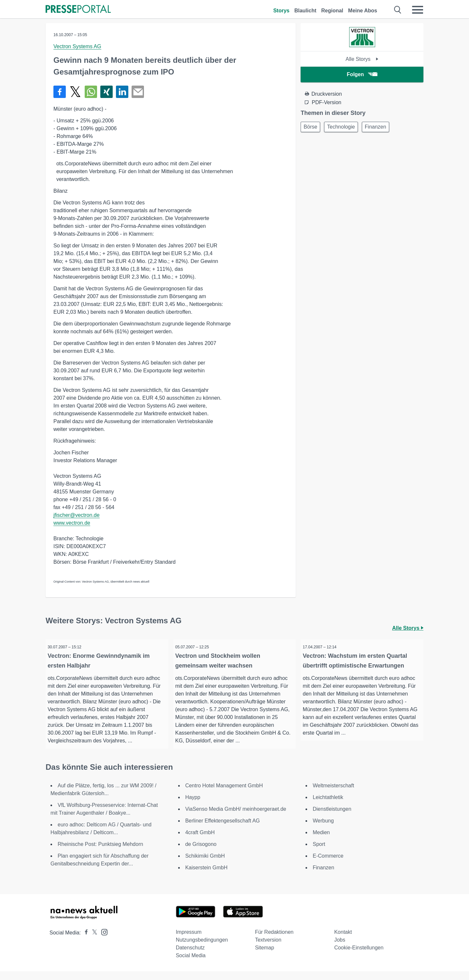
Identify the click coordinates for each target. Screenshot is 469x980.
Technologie (345, 127)
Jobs (340, 949)
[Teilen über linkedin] (122, 92)
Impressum (189, 941)
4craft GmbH (200, 841)
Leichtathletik (328, 806)
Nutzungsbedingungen (202, 949)
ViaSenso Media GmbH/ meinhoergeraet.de (236, 818)
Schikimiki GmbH (205, 865)
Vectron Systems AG (77, 46)
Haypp (193, 806)
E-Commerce (328, 865)
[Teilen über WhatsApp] (91, 92)
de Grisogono (201, 853)
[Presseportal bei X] (93, 941)
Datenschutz (190, 956)
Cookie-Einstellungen (359, 956)
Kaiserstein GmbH (206, 876)
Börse (312, 127)
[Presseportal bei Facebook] (84, 941)
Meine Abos (363, 11)
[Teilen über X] (75, 92)
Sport (319, 853)
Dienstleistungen (332, 818)
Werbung (323, 829)
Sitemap (265, 956)
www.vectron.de (72, 523)
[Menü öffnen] (418, 10)
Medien (321, 841)
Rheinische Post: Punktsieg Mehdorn (100, 853)
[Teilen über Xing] (107, 92)
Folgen (362, 74)
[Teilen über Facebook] (60, 92)
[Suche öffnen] (398, 10)
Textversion (268, 949)
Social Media (191, 964)
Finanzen (382, 127)
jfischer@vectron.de (77, 515)
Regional (332, 11)
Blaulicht (306, 11)
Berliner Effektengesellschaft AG (223, 829)
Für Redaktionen (274, 941)
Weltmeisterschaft (333, 794)
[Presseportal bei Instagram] (102, 940)
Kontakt (343, 941)
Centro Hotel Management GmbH (224, 794)
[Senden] (138, 92)
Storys (281, 11)
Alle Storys (362, 59)
